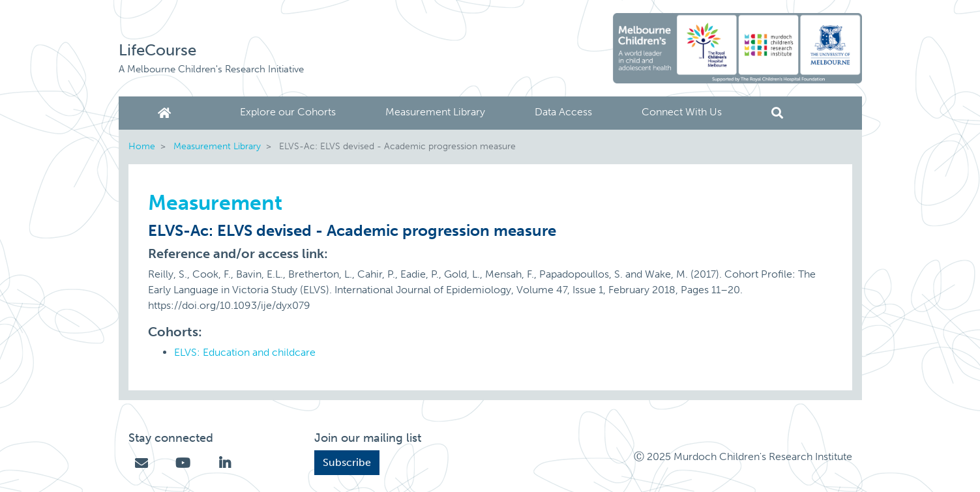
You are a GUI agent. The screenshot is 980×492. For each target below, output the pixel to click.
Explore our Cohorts (288, 112)
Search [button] (777, 113)
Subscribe (347, 462)
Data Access (563, 112)
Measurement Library (435, 112)
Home (167, 113)
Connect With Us (682, 112)
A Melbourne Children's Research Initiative (211, 69)
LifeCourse (157, 50)
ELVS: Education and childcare (245, 352)
